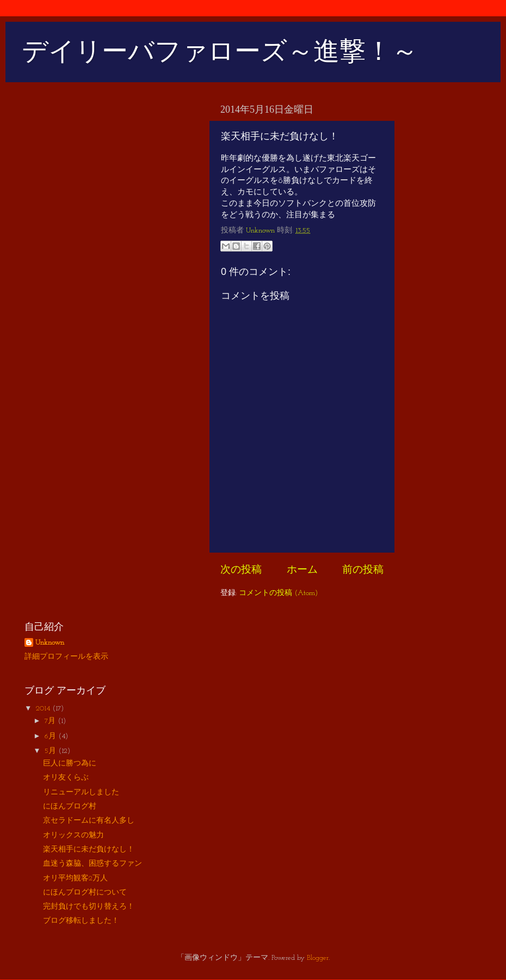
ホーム (302, 570)
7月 (51, 721)
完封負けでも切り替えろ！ (89, 907)
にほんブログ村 (70, 807)
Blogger (318, 958)
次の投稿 (241, 570)
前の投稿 (363, 570)
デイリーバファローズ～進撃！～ (220, 51)
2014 (44, 709)
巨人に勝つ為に (70, 764)
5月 (51, 751)
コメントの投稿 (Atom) (278, 593)
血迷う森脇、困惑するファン (92, 864)
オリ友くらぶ (66, 778)
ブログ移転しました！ (81, 921)
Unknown (50, 643)
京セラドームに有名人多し (89, 821)
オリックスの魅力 (73, 835)
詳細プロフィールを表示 (66, 657)
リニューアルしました (81, 792)
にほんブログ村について (85, 893)
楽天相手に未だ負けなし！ (89, 850)
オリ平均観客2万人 (75, 878)
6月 (51, 736)
